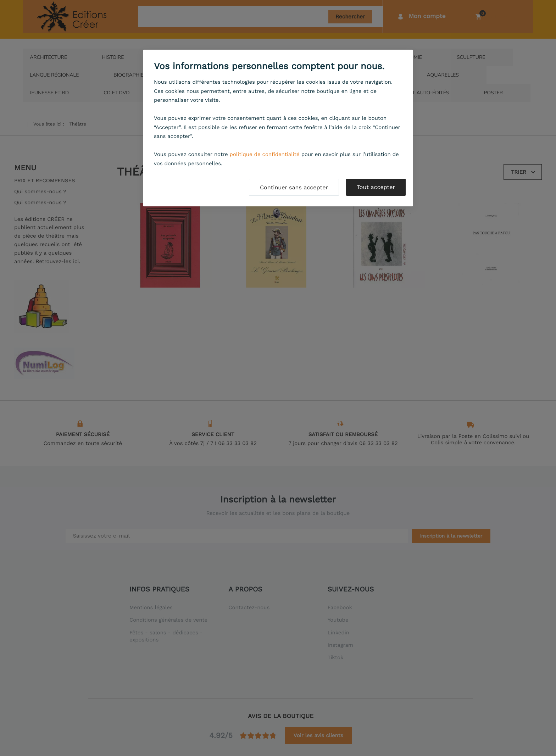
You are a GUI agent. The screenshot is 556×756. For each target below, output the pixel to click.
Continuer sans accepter (294, 187)
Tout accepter (376, 187)
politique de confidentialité (265, 154)
